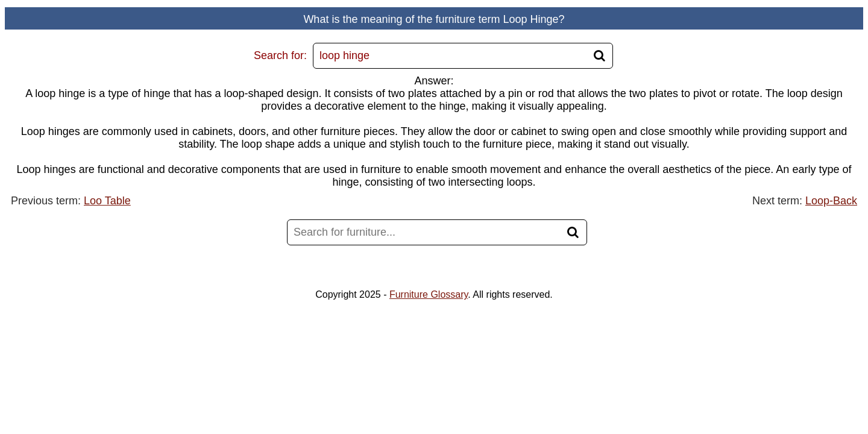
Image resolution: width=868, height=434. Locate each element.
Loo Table (107, 201)
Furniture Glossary (429, 294)
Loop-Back (831, 201)
